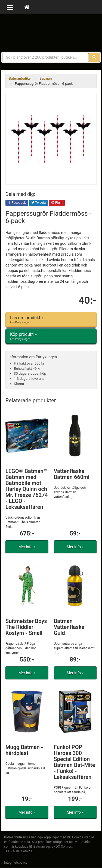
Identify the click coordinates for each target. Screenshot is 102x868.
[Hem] (27, 7)
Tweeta (39, 203)
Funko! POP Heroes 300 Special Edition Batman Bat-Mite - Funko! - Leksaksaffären (75, 762)
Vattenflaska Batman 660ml (72, 474)
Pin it (57, 203)
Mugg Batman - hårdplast (24, 750)
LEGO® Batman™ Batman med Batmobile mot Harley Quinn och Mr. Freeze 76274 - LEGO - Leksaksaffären (27, 489)
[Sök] (94, 57)
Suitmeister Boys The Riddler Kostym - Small (26, 627)
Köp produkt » (51, 336)
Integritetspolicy (16, 863)
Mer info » (27, 547)
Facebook (17, 203)
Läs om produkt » (51, 320)
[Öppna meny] (10, 7)
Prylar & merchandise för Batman (51, 33)
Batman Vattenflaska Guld (69, 627)
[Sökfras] (46, 57)
